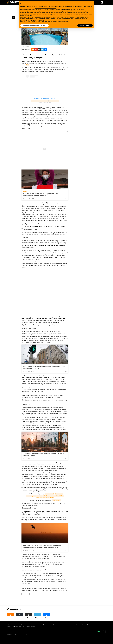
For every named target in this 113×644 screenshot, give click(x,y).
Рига (37, 610)
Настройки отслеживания (29, 626)
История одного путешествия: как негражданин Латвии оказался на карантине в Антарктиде (42, 546)
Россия (82, 610)
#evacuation (59, 494)
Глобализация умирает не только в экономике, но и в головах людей (44, 454)
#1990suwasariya (49, 496)
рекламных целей (84, 13)
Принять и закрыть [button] (85, 25)
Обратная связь (17, 626)
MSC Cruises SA (26, 46)
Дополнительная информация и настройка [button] (35, 25)
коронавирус (33, 594)
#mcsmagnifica (31, 496)
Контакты (16, 624)
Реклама (9, 626)
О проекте (9, 624)
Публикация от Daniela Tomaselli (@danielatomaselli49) (45, 101)
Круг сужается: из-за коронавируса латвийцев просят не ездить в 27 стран (44, 367)
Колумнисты (74, 610)
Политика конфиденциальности (43, 624)
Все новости (30, 610)
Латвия (42, 610)
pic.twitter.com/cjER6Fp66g (45, 498)
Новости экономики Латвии (54, 610)
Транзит (67, 610)
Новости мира (25, 594)
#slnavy (40, 496)
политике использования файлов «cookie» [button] (45, 8)
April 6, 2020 (56, 500)
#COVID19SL (59, 496)
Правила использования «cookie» (61, 624)
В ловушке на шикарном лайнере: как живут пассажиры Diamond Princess (41, 195)
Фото (25, 191)
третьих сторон (46, 9)
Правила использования (27, 624)
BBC (28, 65)
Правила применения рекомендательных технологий (85, 624)
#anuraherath (50, 494)
